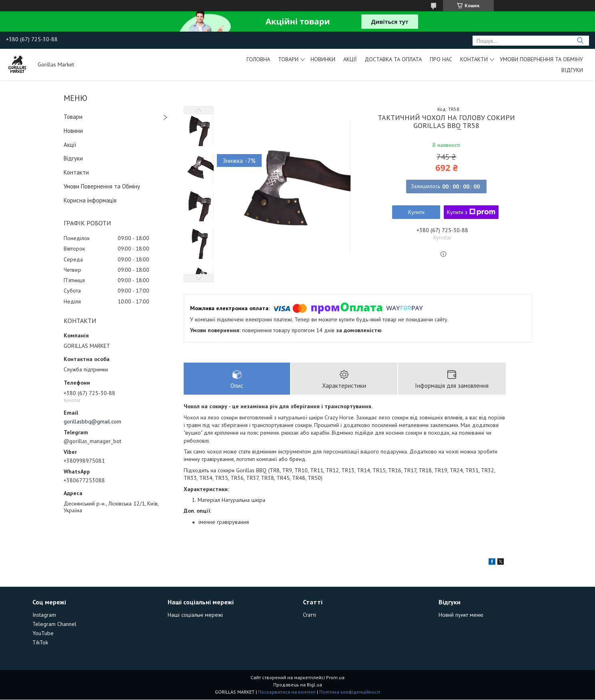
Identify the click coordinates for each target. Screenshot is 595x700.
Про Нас (441, 59)
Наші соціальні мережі (195, 615)
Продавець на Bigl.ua (298, 685)
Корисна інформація (90, 200)
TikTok (40, 643)
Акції (350, 59)
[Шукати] (580, 41)
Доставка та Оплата (393, 59)
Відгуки (572, 70)
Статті (310, 615)
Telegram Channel (54, 624)
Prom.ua (335, 678)
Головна (258, 59)
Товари (288, 59)
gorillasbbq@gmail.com (92, 421)
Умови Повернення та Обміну (541, 59)
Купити (416, 212)
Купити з (471, 212)
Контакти (474, 59)
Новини (73, 131)
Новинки (323, 59)
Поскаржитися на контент (287, 692)
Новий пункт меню (461, 615)
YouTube (43, 634)
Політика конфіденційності (350, 692)
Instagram (44, 615)
